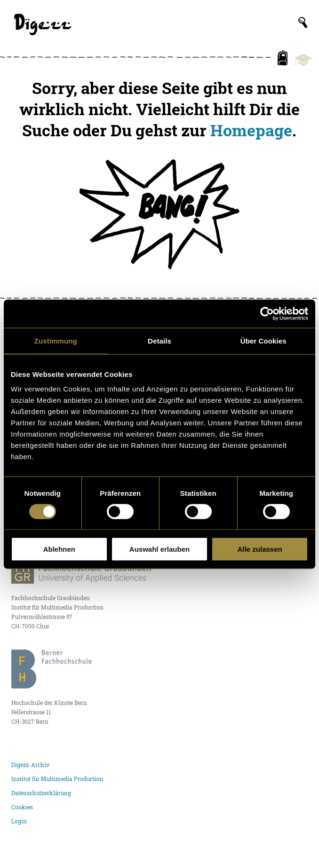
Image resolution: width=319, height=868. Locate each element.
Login (19, 821)
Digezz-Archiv (30, 765)
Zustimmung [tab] (56, 340)
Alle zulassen (260, 549)
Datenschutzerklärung (41, 793)
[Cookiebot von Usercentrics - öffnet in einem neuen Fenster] (267, 313)
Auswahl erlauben (159, 549)
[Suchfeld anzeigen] (303, 23)
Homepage (251, 130)
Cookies (22, 807)
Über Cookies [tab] (263, 340)
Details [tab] (159, 340)
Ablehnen (59, 549)
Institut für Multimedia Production (57, 779)
